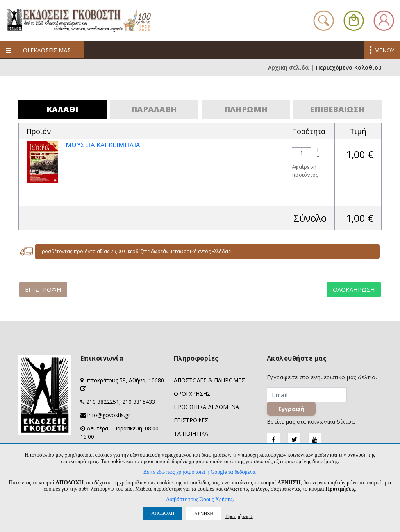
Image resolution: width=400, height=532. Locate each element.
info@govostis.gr (109, 415)
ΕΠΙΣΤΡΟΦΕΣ (191, 420)
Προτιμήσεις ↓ (239, 516)
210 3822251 (103, 402)
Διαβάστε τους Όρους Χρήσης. (200, 499)
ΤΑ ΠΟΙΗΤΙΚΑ (191, 433)
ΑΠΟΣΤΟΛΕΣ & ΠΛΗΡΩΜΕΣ (209, 380)
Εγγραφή (292, 409)
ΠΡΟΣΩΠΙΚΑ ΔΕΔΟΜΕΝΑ (206, 407)
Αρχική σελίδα (288, 67)
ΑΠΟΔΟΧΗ (163, 513)
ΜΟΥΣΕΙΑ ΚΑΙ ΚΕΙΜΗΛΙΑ (103, 145)
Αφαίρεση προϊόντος (305, 171)
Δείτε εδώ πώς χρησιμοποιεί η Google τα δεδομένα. (200, 472)
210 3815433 (139, 402)
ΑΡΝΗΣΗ (204, 514)
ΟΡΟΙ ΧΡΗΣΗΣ (192, 394)
